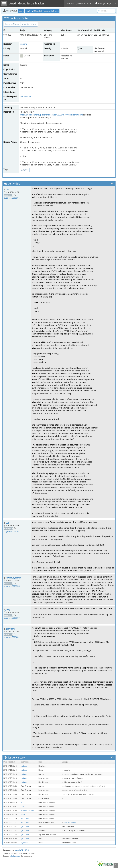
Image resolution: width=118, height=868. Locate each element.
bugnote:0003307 (12, 531)
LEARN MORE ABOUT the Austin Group (42, 11)
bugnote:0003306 (12, 198)
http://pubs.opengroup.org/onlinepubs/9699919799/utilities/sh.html (51, 115)
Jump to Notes (12, 24)
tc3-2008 (25, 170)
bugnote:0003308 (12, 586)
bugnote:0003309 (12, 618)
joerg (8, 609)
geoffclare (10, 629)
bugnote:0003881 (12, 637)
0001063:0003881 (28, 96)
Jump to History (29, 24)
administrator (15, 856)
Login (21, 11)
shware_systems (13, 578)
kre (7, 189)
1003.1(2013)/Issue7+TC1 (79, 3)
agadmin (25, 843)
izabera (23, 44)
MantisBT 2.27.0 (22, 850)
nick (7, 523)
